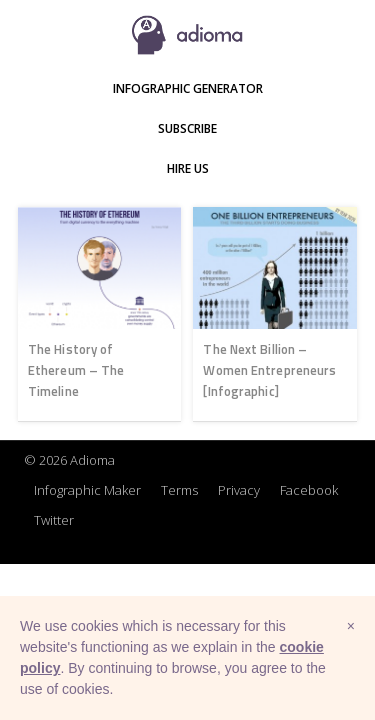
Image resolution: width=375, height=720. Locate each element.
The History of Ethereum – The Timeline (76, 370)
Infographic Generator (188, 88)
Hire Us (188, 168)
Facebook (309, 490)
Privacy (239, 490)
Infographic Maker (87, 490)
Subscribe (187, 128)
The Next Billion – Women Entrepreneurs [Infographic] (269, 370)
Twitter (54, 520)
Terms (179, 490)
